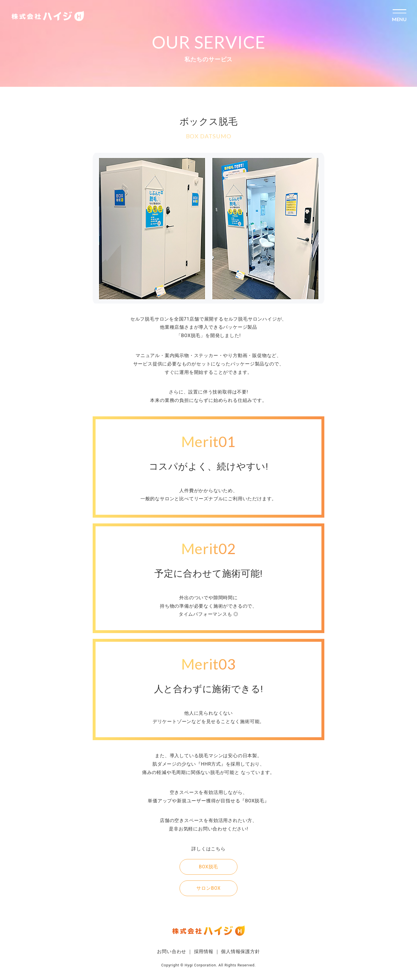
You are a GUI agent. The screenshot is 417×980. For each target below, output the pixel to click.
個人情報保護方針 (240, 951)
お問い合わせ (172, 951)
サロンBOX (209, 888)
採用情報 (204, 951)
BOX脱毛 (209, 867)
